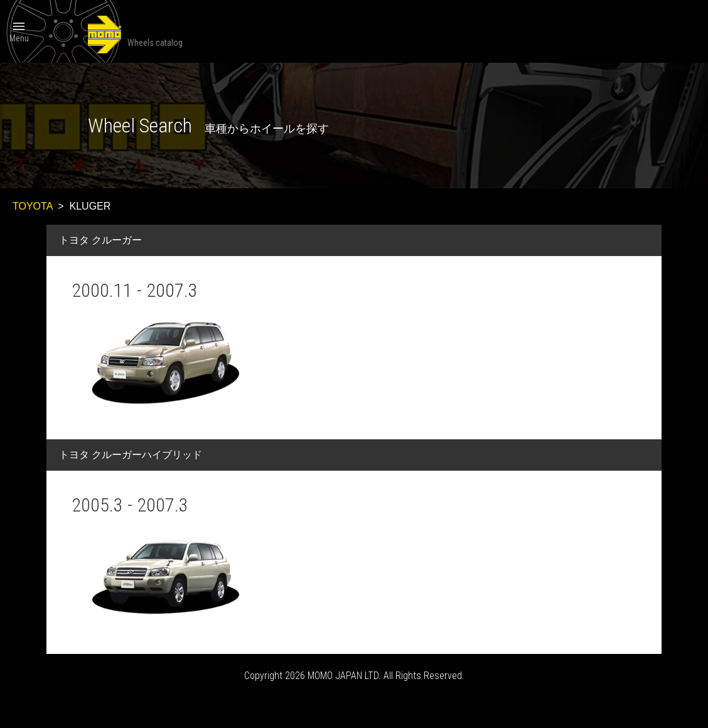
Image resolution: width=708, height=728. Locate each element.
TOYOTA (32, 206)
